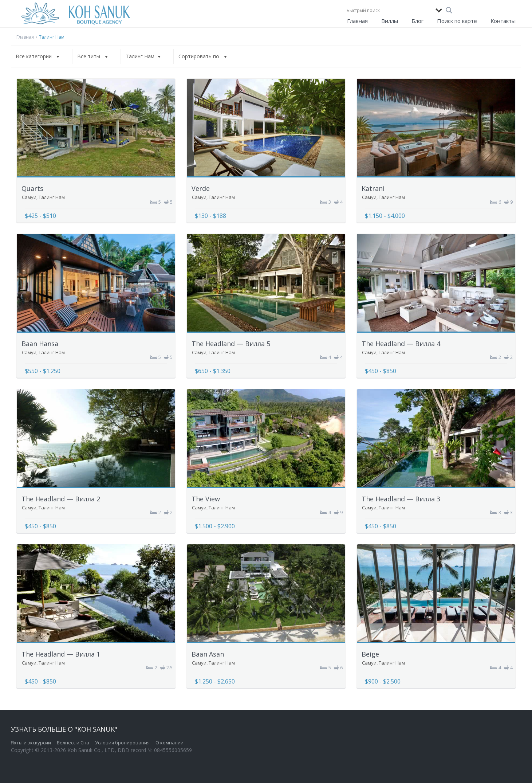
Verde (201, 188)
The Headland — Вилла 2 (61, 499)
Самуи (29, 197)
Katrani (373, 188)
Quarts (32, 188)
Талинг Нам (52, 197)
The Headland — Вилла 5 (231, 344)
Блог (417, 21)
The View (206, 499)
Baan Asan (208, 654)
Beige (370, 654)
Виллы (390, 21)
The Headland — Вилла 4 (401, 344)
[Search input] (389, 10)
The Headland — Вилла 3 (401, 499)
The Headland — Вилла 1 (61, 654)
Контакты (503, 21)
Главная (357, 21)
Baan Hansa (40, 344)
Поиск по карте (457, 21)
